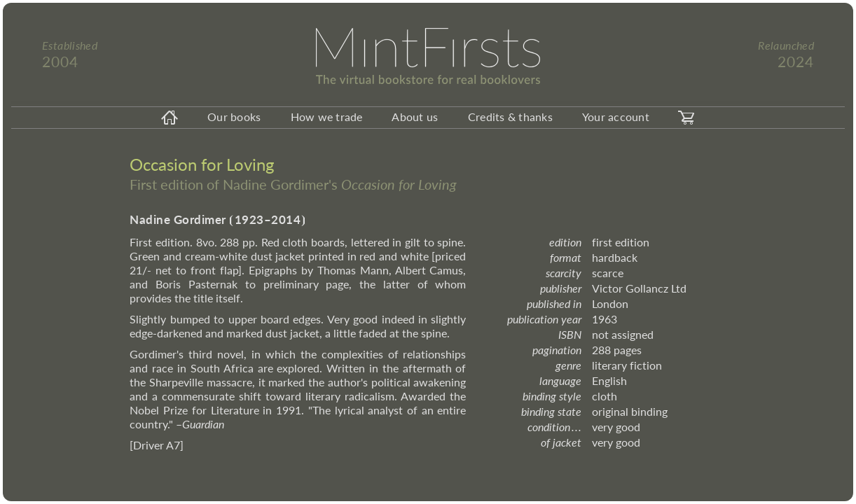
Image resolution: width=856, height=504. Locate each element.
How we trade (327, 117)
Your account (616, 117)
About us (415, 117)
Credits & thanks (510, 117)
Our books (234, 117)
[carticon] (686, 118)
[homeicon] (170, 118)
